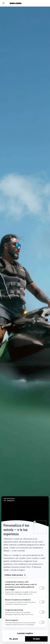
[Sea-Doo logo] (16, 3)
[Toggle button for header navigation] (4, 3)
